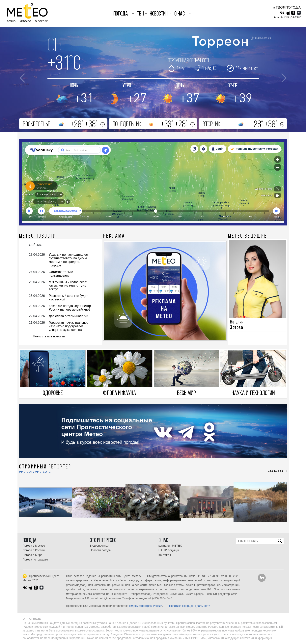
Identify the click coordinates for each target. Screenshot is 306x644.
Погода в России (34, 550)
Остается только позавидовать (61, 274)
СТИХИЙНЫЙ (45, 467)
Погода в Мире (33, 555)
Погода (121, 14)
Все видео (275, 471)
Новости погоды (100, 550)
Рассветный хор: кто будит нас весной (68, 298)
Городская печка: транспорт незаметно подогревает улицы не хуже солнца (69, 326)
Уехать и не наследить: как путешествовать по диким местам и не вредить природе (69, 260)
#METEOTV (27, 472)
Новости (158, 14)
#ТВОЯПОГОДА (287, 7)
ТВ (139, 14)
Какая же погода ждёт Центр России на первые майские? (70, 308)
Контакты (165, 555)
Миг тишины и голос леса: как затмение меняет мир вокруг (68, 286)
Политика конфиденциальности (190, 606)
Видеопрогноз (99, 546)
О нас (180, 14)
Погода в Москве (34, 546)
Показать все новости (49, 336)
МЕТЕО (38, 236)
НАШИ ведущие (169, 550)
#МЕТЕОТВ (43, 472)
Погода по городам (35, 559)
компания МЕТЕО (170, 546)
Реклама (114, 236)
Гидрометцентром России (146, 606)
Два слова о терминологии (69, 316)
